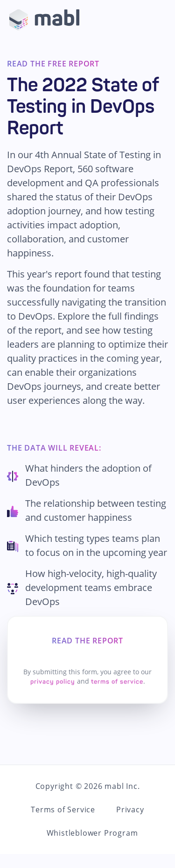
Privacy (130, 810)
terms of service (117, 682)
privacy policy (53, 682)
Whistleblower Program (92, 833)
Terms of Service (63, 810)
